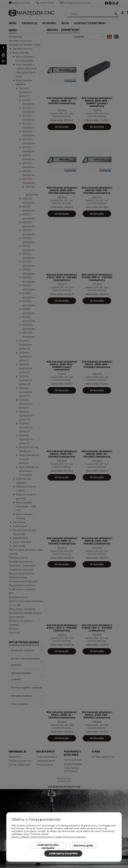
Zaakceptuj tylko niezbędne (48, 846)
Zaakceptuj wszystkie (63, 853)
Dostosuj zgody (83, 846)
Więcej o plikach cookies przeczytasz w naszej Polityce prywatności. (49, 837)
